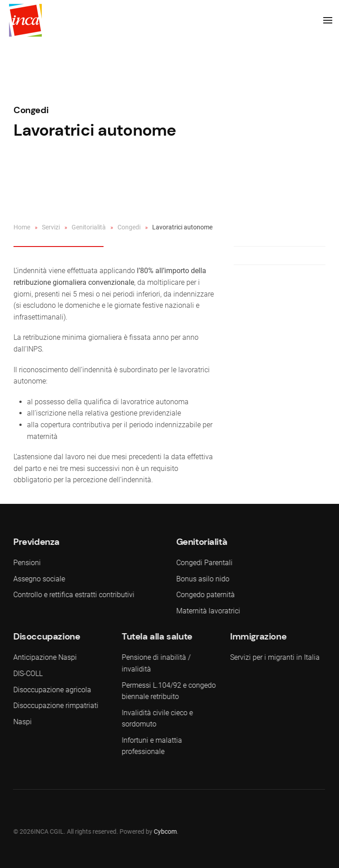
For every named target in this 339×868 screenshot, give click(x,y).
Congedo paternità (204, 595)
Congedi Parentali (203, 563)
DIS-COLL (27, 674)
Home (22, 227)
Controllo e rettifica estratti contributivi (73, 595)
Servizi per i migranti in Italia (274, 657)
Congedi (31, 110)
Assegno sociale (38, 579)
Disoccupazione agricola (52, 690)
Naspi (22, 722)
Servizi (51, 227)
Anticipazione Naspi (44, 657)
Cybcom (165, 831)
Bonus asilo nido (202, 579)
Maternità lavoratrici (207, 611)
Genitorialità (89, 227)
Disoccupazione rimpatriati (55, 706)
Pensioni (26, 563)
